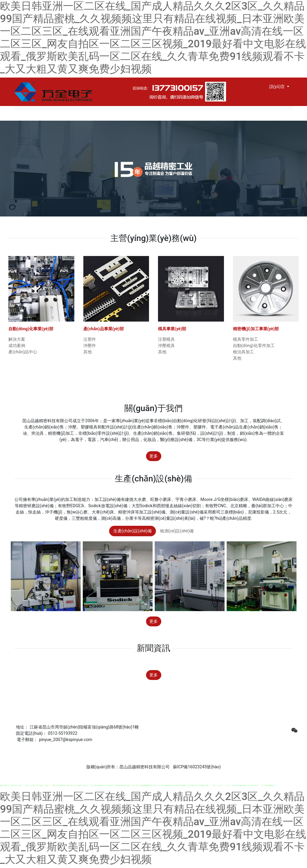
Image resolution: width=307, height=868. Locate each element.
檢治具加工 (243, 352)
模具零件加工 (246, 339)
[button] (23, 434)
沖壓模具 (166, 346)
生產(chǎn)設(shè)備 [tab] (133, 531)
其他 (88, 352)
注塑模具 (166, 339)
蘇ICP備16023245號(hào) (196, 767)
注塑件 (90, 339)
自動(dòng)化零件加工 (254, 346)
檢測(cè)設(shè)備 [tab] (177, 531)
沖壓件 (90, 346)
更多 (153, 456)
